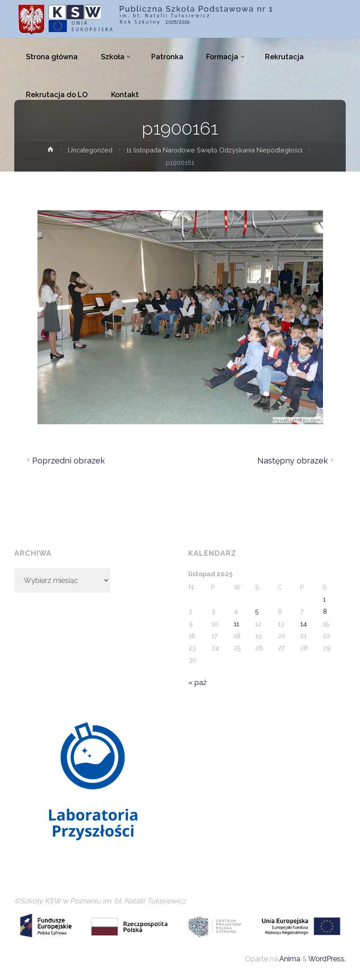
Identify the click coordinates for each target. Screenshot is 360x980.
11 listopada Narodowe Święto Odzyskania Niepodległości (215, 150)
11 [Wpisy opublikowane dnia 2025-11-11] (236, 624)
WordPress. (327, 959)
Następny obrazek (297, 461)
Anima (289, 959)
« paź (197, 683)
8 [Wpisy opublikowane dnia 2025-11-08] (325, 611)
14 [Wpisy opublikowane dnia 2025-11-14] (304, 624)
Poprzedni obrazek (65, 461)
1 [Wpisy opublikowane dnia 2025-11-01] (324, 599)
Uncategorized (89, 150)
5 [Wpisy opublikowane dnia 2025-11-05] (257, 611)
